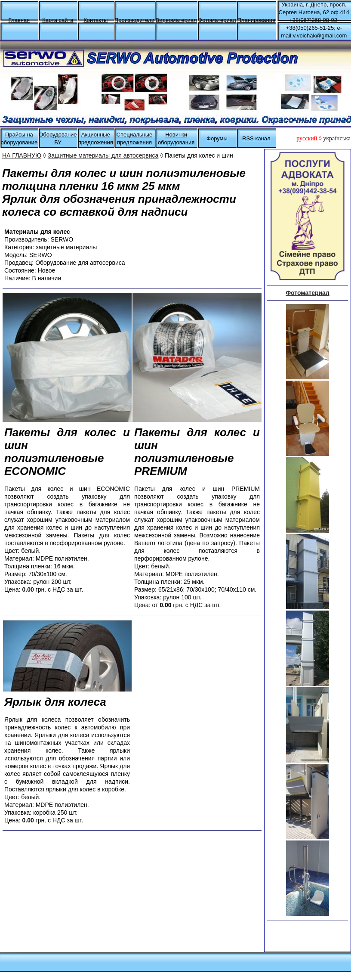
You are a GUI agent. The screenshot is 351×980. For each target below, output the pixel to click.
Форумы (217, 138)
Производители (134, 20)
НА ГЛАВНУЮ (22, 155)
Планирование (256, 20)
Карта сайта (58, 20)
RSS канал (256, 138)
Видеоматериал (176, 20)
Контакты (95, 20)
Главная (19, 20)
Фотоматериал (217, 20)
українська (337, 138)
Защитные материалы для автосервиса (103, 155)
